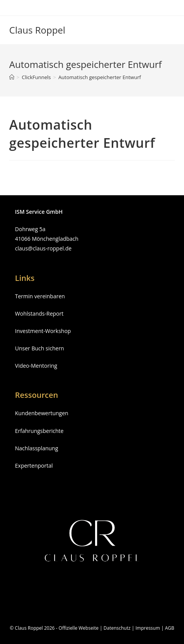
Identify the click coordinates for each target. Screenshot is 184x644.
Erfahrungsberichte (39, 431)
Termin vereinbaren (40, 296)
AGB (170, 628)
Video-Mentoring (36, 366)
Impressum (147, 628)
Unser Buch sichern (40, 348)
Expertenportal (34, 466)
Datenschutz (117, 628)
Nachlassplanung (37, 448)
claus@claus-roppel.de (43, 248)
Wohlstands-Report (39, 314)
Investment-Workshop (43, 331)
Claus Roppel (37, 30)
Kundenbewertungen (42, 413)
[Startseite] (12, 77)
